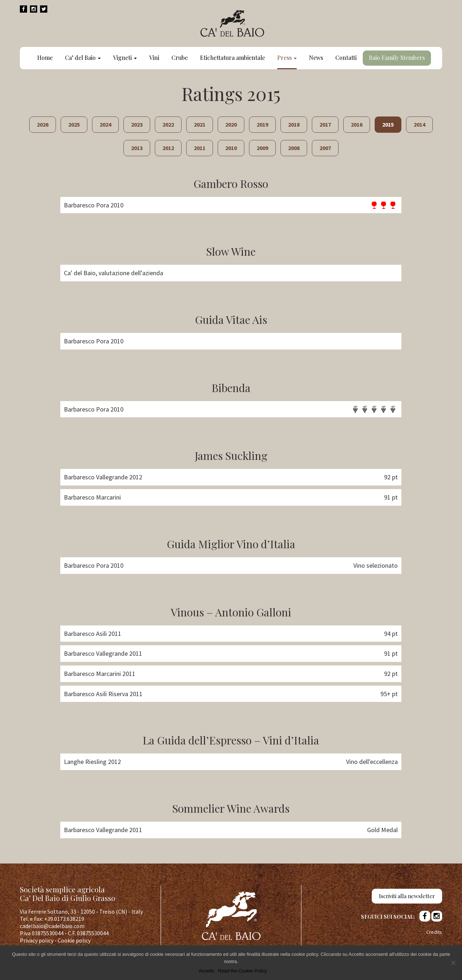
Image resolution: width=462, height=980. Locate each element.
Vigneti (125, 58)
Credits (434, 932)
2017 (325, 124)
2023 (137, 124)
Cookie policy (74, 940)
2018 (294, 124)
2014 (419, 124)
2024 (105, 124)
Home (45, 58)
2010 (231, 148)
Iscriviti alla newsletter (407, 896)
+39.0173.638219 (64, 919)
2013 (137, 148)
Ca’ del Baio (83, 58)
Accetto (207, 971)
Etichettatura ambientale (232, 58)
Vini (154, 58)
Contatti (346, 58)
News (316, 58)
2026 (43, 124)
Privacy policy (37, 940)
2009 (262, 148)
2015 (388, 124)
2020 (231, 124)
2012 (168, 148)
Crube (180, 58)
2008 (294, 148)
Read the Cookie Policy (242, 971)
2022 (168, 124)
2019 (262, 124)
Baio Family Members (397, 58)
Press (287, 58)
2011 (200, 148)
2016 (357, 124)
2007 (325, 148)
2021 (200, 124)
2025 (74, 124)
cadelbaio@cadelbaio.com (52, 926)
